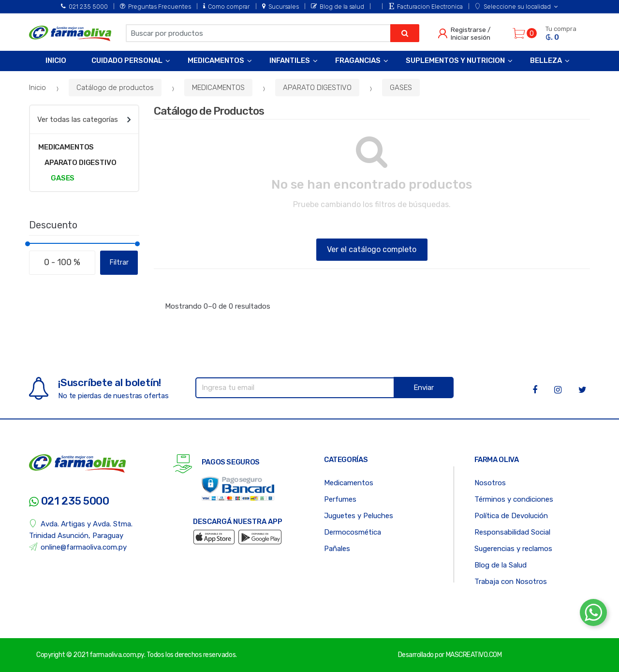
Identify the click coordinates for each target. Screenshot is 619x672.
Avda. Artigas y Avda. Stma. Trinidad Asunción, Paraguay (81, 530)
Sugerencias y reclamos (513, 549)
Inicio (56, 60)
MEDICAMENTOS (218, 88)
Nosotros (490, 483)
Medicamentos (216, 60)
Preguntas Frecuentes (155, 7)
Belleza (546, 60)
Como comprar (226, 7)
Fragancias (358, 60)
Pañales (337, 549)
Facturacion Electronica (426, 7)
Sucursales (280, 7)
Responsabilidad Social (512, 532)
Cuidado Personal (127, 60)
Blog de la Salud (501, 565)
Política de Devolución (511, 516)
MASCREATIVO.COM (474, 655)
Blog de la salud (338, 7)
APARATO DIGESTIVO (317, 88)
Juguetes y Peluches (359, 516)
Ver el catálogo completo (372, 249)
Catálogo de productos (115, 88)
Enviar (424, 388)
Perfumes (340, 499)
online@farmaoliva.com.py (78, 547)
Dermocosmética (353, 532)
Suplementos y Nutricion (455, 60)
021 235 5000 (84, 7)
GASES (401, 88)
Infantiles (290, 60)
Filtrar (119, 262)
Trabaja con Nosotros (511, 582)
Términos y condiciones (514, 499)
